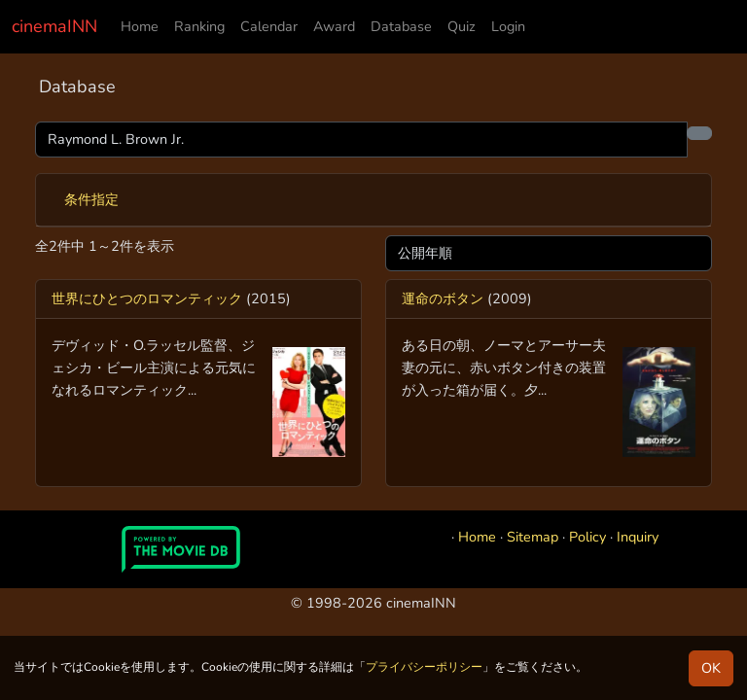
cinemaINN (54, 26)
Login (508, 26)
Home (140, 26)
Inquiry (638, 537)
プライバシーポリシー (424, 667)
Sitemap (533, 537)
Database (401, 26)
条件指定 (91, 199)
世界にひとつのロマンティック (147, 298)
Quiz (462, 26)
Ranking (199, 26)
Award (334, 26)
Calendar (269, 26)
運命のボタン (443, 298)
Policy (587, 537)
